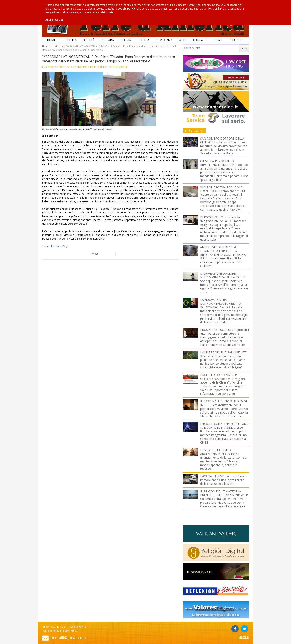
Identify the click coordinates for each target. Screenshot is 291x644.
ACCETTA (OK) (54, 20)
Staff (219, 40)
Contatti (200, 40)
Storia (126, 40)
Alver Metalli (84, 67)
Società (89, 40)
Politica (70, 40)
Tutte (182, 40)
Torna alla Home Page (55, 246)
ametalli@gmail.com (68, 638)
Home (51, 40)
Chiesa (144, 40)
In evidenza (163, 40)
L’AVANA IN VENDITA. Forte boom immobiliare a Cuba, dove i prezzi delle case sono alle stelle (223, 480)
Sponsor (238, 40)
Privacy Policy (69, 631)
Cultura (107, 40)
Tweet (95, 254)
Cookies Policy (51, 631)
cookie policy (126, 9)
